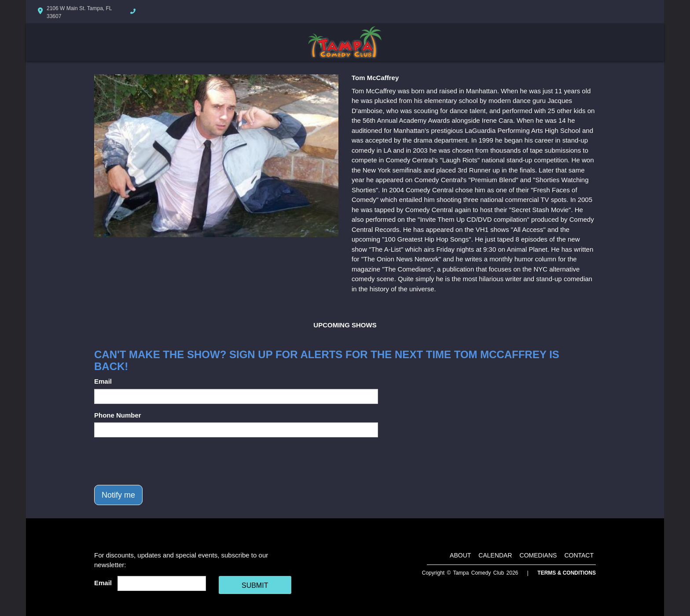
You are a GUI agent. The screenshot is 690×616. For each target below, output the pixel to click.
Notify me (118, 495)
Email (103, 381)
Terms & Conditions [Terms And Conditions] (567, 573)
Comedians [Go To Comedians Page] (538, 555)
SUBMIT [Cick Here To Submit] (255, 585)
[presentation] (161, 461)
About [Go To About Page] (460, 555)
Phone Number (118, 415)
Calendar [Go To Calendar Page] (495, 555)
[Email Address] (162, 583)
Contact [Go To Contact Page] (579, 555)
